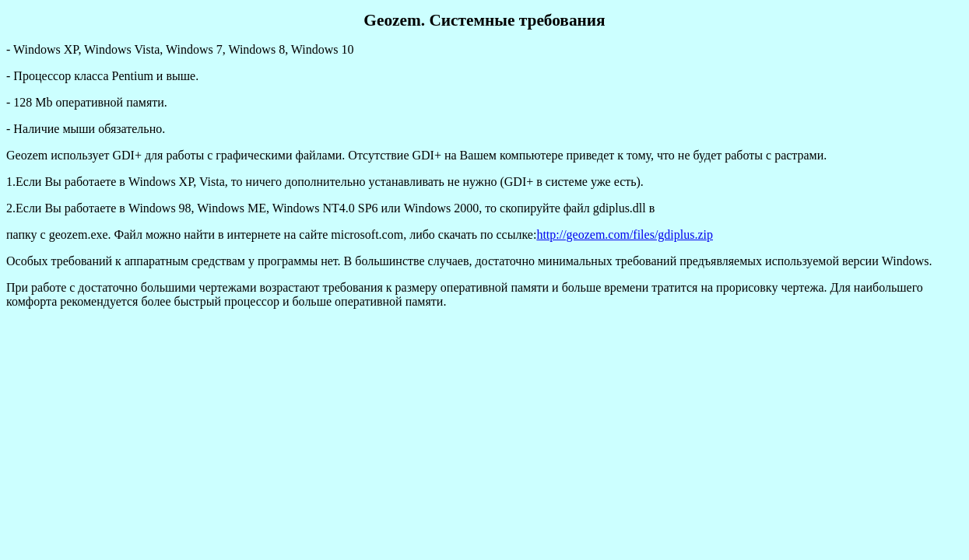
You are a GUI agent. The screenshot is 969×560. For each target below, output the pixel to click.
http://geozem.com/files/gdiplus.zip (625, 234)
